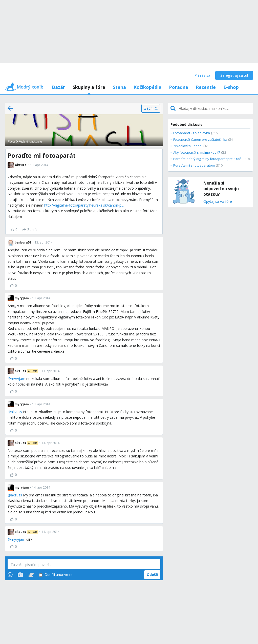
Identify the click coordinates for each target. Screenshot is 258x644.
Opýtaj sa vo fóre (218, 202)
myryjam (18, 379)
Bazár (58, 87)
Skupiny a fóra (89, 87)
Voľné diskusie (31, 141)
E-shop (231, 87)
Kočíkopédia (147, 87)
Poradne (179, 87)
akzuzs (16, 412)
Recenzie (206, 87)
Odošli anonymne (56, 575)
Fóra (11, 141)
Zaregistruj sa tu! (234, 75)
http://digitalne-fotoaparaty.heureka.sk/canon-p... (84, 205)
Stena (119, 87)
